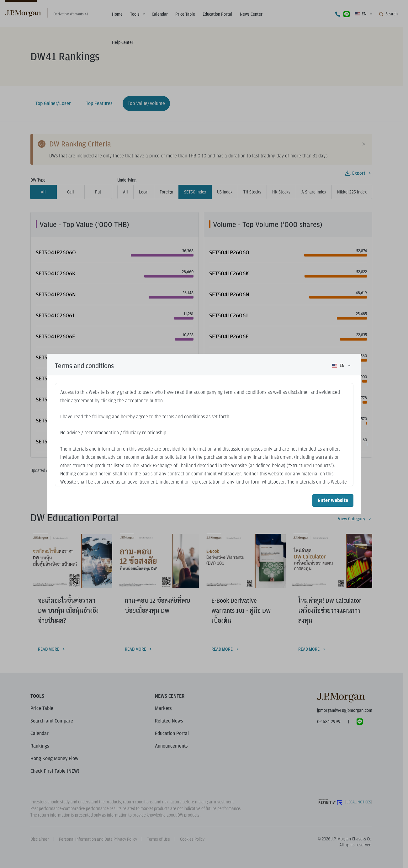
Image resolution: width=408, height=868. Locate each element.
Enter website (333, 500)
